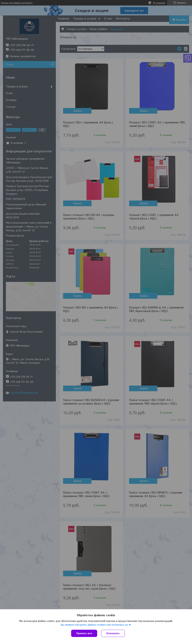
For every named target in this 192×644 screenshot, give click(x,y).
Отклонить (113, 633)
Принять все (84, 633)
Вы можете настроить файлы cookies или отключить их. (95, 625)
